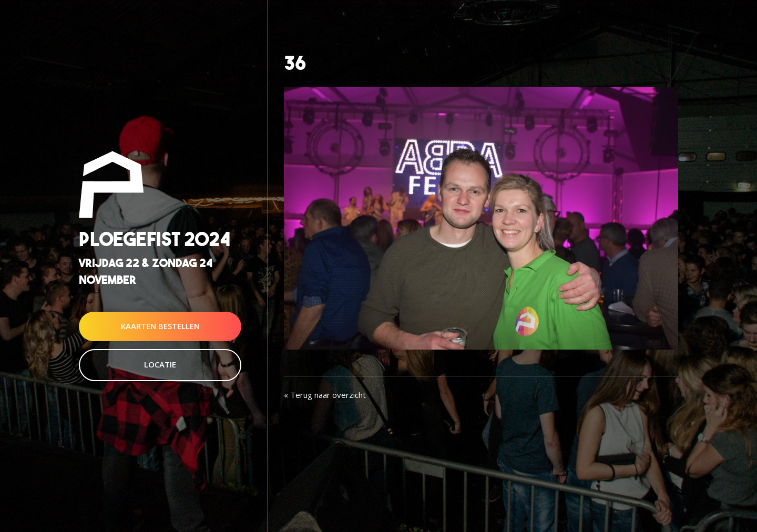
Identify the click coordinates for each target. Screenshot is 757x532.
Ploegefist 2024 (155, 239)
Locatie (160, 364)
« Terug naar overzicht (325, 395)
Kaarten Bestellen (160, 326)
